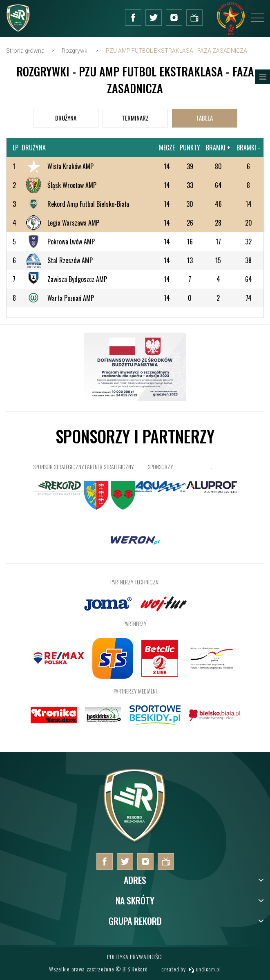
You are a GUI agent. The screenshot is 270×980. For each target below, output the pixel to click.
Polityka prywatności (135, 957)
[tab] (66, 118)
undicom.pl (205, 969)
